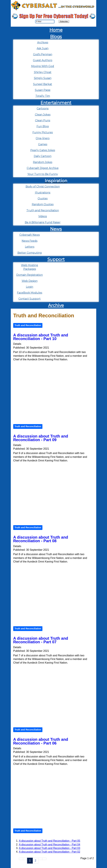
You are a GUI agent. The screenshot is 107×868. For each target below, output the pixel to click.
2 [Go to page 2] (35, 861)
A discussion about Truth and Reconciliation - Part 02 (50, 852)
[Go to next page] (40, 859)
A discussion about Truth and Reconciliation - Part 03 (50, 848)
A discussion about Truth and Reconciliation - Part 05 (50, 841)
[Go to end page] (44, 859)
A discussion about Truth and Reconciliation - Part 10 (41, 337)
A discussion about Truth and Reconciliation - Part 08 (41, 539)
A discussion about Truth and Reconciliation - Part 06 (41, 741)
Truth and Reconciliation (28, 325)
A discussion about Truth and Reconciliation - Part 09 (41, 438)
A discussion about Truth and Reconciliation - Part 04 (50, 845)
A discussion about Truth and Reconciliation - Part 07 (41, 640)
